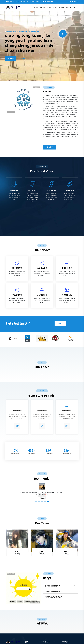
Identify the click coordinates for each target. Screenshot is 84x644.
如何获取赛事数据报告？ (54, 591)
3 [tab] (42, 501)
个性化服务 (10, 59)
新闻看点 (51, 7)
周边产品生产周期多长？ (54, 597)
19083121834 (34, 2)
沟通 (66, 7)
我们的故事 (22, 59)
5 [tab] (48, 501)
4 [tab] (45, 501)
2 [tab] (39, 501)
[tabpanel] (42, 495)
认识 (38, 7)
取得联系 (60, 324)
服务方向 (57, 7)
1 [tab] (42, 375)
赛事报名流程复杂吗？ (53, 586)
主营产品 (45, 7)
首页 (32, 7)
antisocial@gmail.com (47, 2)
